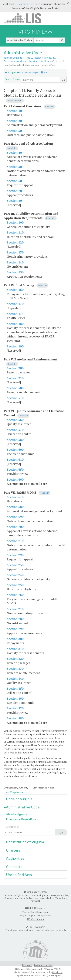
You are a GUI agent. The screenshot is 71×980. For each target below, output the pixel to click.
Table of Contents (13, 58)
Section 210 (15, 378)
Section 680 (15, 507)
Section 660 (15, 479)
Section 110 (15, 232)
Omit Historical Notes (43, 788)
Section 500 (15, 388)
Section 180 (15, 324)
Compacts (14, 867)
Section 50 (14, 167)
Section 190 (15, 346)
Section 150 (15, 272)
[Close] (68, 3)
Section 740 (15, 575)
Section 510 (15, 398)
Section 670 (15, 497)
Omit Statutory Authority (16, 788)
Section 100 (15, 222)
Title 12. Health (33, 58)
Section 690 (15, 517)
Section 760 (15, 595)
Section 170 (15, 304)
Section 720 (15, 555)
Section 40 (14, 153)
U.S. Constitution (35, 919)
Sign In (58, 975)
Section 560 (15, 420)
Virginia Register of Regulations (36, 916)
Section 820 (15, 659)
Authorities (15, 858)
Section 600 (15, 450)
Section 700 (15, 527)
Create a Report (30, 72)
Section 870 (15, 708)
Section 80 (14, 201)
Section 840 (15, 679)
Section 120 (15, 242)
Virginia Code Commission (35, 912)
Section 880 (15, 718)
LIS (25, 18)
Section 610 (15, 459)
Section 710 (15, 541)
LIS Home (27, 965)
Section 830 (15, 669)
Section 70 (14, 191)
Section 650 (15, 469)
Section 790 (15, 629)
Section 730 (15, 565)
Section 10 (14, 111)
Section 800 (15, 639)
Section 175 (15, 314)
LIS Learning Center (25, 4)
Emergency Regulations (21, 819)
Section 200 (15, 368)
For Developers (36, 927)
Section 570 (15, 430)
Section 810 (15, 649)
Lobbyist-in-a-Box (43, 965)
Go (63, 80)
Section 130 (15, 252)
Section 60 (14, 181)
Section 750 (15, 585)
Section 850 (15, 688)
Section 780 (15, 619)
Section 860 (15, 698)
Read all (50, 106)
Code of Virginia (19, 799)
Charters (13, 850)
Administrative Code (20, 40)
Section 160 (15, 290)
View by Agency (17, 814)
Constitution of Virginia (25, 842)
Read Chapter (15, 100)
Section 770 (15, 609)
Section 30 (14, 131)
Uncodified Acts (19, 875)
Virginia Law (35, 32)
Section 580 (15, 440)
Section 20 (14, 121)
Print (45, 72)
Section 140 (15, 262)
